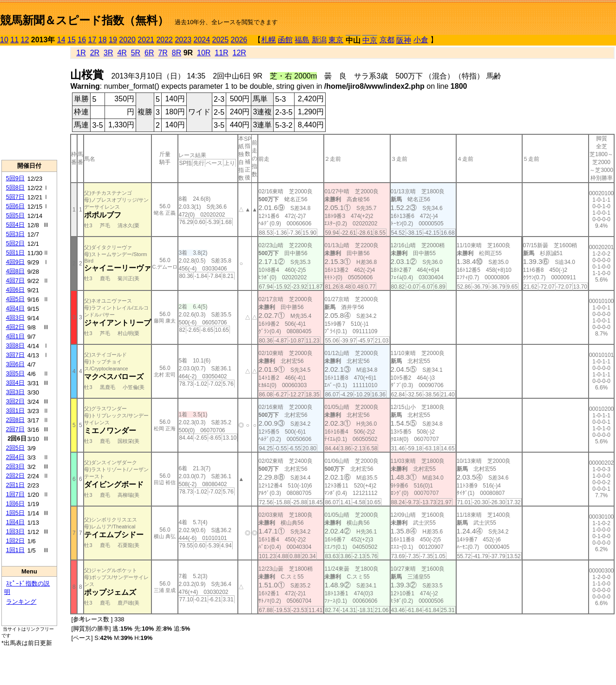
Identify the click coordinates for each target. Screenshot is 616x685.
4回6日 (15, 290)
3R (108, 53)
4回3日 (15, 318)
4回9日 (15, 262)
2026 (239, 40)
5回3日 (15, 234)
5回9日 (15, 178)
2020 (127, 40)
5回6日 (15, 206)
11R (221, 53)
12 (25, 40)
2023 (183, 40)
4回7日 (15, 280)
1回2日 (15, 541)
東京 (336, 40)
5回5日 (15, 215)
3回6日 (15, 364)
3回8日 (15, 346)
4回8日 (15, 271)
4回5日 (15, 299)
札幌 (269, 40)
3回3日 (15, 392)
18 (103, 40)
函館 (285, 40)
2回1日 (15, 485)
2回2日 (15, 476)
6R (149, 53)
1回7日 (15, 494)
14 (61, 40)
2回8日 (15, 420)
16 (82, 40)
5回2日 (15, 243)
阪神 (404, 40)
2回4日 (15, 457)
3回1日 (15, 411)
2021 (146, 40)
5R (136, 53)
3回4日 (15, 383)
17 (92, 40)
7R (163, 53)
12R (239, 53)
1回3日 (15, 531)
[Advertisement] (29, 103)
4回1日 (15, 336)
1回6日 (15, 504)
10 (4, 40)
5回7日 (15, 197)
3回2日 (15, 401)
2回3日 (15, 466)
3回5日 (15, 373)
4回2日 (15, 327)
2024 (202, 40)
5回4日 (15, 225)
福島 (302, 40)
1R (81, 53)
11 (14, 40)
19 (113, 40)
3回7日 (15, 355)
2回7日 (15, 429)
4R (122, 53)
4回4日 (15, 308)
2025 (221, 40)
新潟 (319, 40)
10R (204, 53)
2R (95, 53)
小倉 (421, 40)
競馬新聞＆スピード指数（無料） (84, 20)
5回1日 (15, 253)
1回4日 (15, 522)
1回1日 (15, 550)
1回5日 (15, 513)
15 (72, 40)
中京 (370, 40)
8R (177, 53)
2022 (164, 40)
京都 (387, 40)
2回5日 (15, 448)
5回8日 (15, 188)
